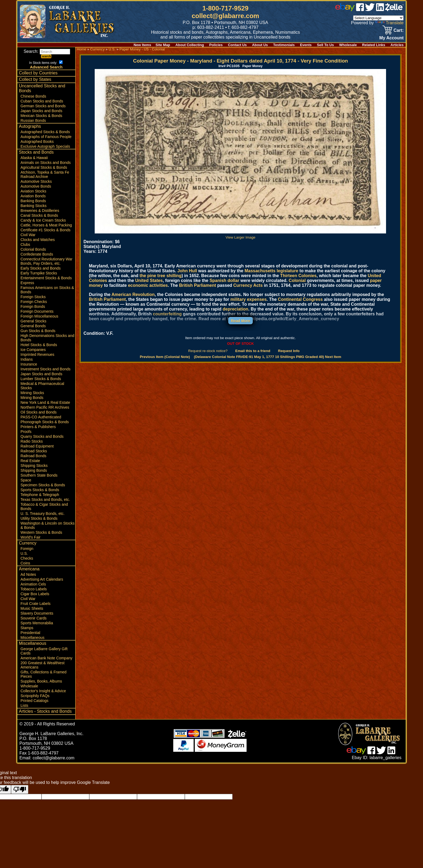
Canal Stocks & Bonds (39, 215)
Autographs (30, 126)
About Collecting (190, 45)
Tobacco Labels (34, 589)
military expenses (248, 299)
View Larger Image (240, 235)
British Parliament (198, 285)
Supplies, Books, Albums (41, 681)
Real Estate (30, 461)
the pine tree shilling (161, 276)
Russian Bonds (33, 120)
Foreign (27, 549)
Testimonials (284, 45)
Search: (47, 51)
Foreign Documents (37, 311)
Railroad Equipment (37, 446)
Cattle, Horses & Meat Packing (46, 225)
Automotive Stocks (36, 181)
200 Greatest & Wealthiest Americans (42, 665)
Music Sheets (32, 608)
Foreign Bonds (33, 306)
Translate (389, 23)
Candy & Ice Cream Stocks (43, 220)
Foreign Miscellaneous (39, 316)
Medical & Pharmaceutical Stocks (42, 386)
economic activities (148, 285)
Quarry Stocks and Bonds (42, 436)
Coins (25, 563)
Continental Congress (300, 299)
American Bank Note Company (46, 658)
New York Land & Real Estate (45, 402)
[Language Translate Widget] (378, 18)
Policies (216, 45)
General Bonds (33, 326)
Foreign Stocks (33, 297)
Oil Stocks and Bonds (39, 412)
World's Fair (30, 537)
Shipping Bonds (34, 470)
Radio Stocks (32, 441)
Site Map (163, 45)
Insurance (29, 364)
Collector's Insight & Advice (43, 691)
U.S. (24, 553)
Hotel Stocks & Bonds (39, 345)
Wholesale (348, 45)
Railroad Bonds (33, 456)
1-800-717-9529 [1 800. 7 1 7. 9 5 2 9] (225, 8)
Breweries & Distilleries (40, 211)
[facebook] (360, 10)
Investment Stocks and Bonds (45, 369)
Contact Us (237, 45)
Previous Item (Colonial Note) (165, 357)
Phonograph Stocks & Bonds (45, 422)
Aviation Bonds (33, 196)
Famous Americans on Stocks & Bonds (47, 290)
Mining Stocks (32, 393)
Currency (28, 543)
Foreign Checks (34, 302)
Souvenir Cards (34, 618)
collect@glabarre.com (226, 16)
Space (26, 480)
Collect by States (35, 79)
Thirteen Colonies (298, 276)
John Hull (187, 271)
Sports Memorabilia (37, 623)
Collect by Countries (38, 73)
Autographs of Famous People (46, 137)
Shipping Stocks (34, 466)
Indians (27, 359)
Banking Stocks (34, 206)
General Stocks (33, 321)
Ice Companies (33, 350)
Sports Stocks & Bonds (40, 490)
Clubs (25, 244)
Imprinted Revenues (37, 354)
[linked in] (380, 10)
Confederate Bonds (37, 254)
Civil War (28, 235)
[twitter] (370, 10)
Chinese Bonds (33, 96)
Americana (29, 569)
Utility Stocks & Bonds (39, 518)
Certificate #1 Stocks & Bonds (45, 230)
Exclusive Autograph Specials (45, 146)
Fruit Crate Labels (35, 604)
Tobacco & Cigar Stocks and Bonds (44, 507)
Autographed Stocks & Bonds (45, 132)
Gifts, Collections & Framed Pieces (43, 674)
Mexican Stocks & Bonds (41, 116)
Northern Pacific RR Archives (45, 407)
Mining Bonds (32, 398)
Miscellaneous (33, 638)
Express (27, 283)
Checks (27, 558)
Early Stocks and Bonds (41, 268)
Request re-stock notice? (208, 351)
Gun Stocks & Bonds (38, 331)
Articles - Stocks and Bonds (45, 711)
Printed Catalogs (35, 701)
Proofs (26, 432)
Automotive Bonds (36, 186)
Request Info (289, 351)
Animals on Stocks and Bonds (46, 163)
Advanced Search (46, 67)
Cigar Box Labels (35, 594)
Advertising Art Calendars (42, 579)
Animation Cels (33, 584)
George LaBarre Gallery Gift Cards (44, 651)
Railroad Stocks (34, 451)
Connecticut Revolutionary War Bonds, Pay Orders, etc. (46, 261)
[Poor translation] (20, 789)
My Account (391, 38)
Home (81, 49)
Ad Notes (28, 574)
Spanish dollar (224, 280)
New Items (142, 45)
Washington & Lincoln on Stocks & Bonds (47, 525)
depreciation (235, 309)
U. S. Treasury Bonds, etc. (42, 514)
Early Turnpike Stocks (39, 273)
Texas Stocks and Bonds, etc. (45, 500)
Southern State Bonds (39, 475)
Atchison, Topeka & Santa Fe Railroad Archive (45, 174)
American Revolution (133, 294)
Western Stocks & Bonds (41, 532)
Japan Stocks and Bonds (41, 111)
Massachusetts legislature (271, 271)
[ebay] (345, 10)
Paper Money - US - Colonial (142, 49)
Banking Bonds (33, 201)
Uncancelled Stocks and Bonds (42, 88)
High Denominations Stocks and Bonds (47, 338)
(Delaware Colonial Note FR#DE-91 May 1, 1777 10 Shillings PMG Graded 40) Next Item (268, 357)
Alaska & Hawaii (34, 158)
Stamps (27, 628)
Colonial (297, 280)
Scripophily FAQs (35, 696)
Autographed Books (37, 142)
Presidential (30, 633)
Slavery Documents (37, 613)
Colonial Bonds (33, 249)
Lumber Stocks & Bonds (41, 379)
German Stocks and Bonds (43, 106)
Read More (241, 321)
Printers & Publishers (38, 427)
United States (149, 280)
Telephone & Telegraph (40, 495)
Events (306, 45)
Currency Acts (248, 285)
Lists (24, 705)
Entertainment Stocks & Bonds (46, 278)
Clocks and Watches (38, 240)
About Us (260, 45)
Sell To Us (325, 45)
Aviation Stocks (33, 191)
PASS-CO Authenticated (41, 417)
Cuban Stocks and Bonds (42, 101)
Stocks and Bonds (36, 152)
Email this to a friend (253, 351)
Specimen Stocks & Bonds (43, 485)
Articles (397, 45)
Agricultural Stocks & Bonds (44, 167)
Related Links (374, 45)
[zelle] (394, 10)
